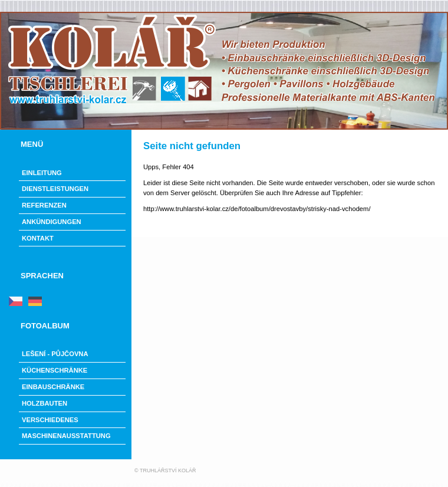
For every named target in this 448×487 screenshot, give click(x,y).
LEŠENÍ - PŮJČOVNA (55, 354)
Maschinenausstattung (66, 436)
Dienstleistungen (55, 189)
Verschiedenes (50, 420)
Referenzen (44, 205)
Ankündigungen (52, 222)
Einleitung (42, 173)
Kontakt (38, 238)
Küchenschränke (55, 370)
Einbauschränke (53, 387)
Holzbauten (45, 403)
